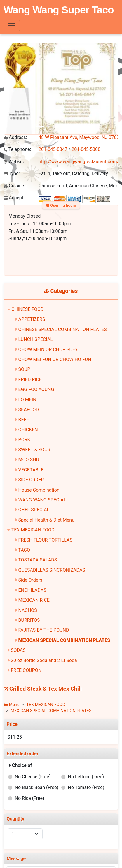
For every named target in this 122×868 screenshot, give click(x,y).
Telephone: (17, 149)
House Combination (39, 490)
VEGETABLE (31, 470)
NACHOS (28, 610)
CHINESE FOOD (28, 309)
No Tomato (86, 787)
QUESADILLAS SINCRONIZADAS (52, 570)
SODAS (18, 650)
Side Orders (30, 580)
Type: (12, 174)
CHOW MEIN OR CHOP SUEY (48, 350)
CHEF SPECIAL (34, 510)
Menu (12, 705)
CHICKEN (28, 430)
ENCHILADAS (32, 590)
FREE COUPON (26, 670)
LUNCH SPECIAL (36, 339)
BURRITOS (29, 620)
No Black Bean (37, 787)
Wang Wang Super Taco (59, 10)
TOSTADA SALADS (38, 560)
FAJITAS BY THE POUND (44, 630)
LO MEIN (27, 400)
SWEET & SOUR (34, 450)
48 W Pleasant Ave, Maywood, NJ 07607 (80, 137)
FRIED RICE (30, 380)
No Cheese (33, 777)
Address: (15, 137)
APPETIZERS (32, 319)
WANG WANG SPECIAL (42, 500)
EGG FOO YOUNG (36, 389)
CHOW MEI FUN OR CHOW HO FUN (55, 359)
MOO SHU (29, 460)
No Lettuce (86, 777)
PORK (24, 440)
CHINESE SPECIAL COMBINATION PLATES (63, 329)
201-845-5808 (86, 149)
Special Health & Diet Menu (46, 520)
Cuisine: (14, 186)
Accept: (14, 198)
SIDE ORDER (31, 480)
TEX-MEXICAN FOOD (33, 530)
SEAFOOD (29, 410)
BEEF (24, 420)
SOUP (24, 369)
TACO (24, 550)
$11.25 (15, 737)
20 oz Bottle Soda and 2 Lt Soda (44, 660)
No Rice (30, 798)
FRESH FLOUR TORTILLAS (45, 540)
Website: (15, 162)
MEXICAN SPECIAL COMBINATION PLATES (64, 640)
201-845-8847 (53, 149)
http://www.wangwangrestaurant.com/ (79, 162)
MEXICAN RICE (34, 600)
